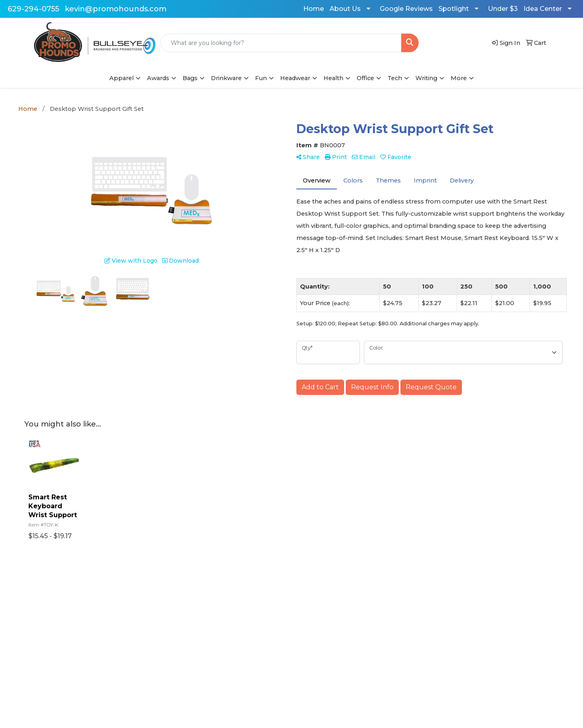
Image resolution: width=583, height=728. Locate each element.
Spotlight (454, 9)
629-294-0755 (33, 9)
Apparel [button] (121, 78)
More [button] (459, 78)
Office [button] (365, 78)
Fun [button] (261, 78)
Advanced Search (144, 618)
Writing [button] (426, 78)
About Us (345, 9)
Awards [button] (158, 78)
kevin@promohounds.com (116, 9)
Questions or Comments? (68, 658)
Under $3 (503, 9)
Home (314, 9)
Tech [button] (395, 78)
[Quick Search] (281, 43)
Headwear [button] (295, 78)
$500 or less (226, 641)
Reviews (131, 629)
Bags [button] (190, 78)
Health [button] (333, 78)
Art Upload (224, 629)
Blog (214, 618)
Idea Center (543, 9)
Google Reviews (406, 9)
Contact (41, 641)
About (39, 629)
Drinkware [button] (226, 78)
